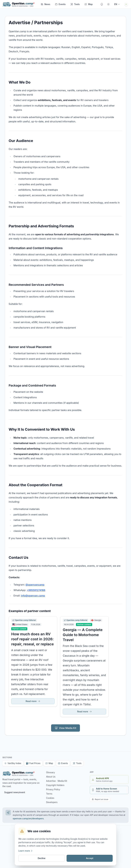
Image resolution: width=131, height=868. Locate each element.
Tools (77, 763)
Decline (42, 858)
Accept (90, 858)
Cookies (50, 798)
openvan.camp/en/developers (28, 818)
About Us (51, 777)
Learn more (26, 851)
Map (49, 763)
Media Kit (62, 781)
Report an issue (100, 799)
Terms (49, 794)
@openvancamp (35, 585)
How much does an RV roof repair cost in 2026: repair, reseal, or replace (32, 639)
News (45, 4)
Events (60, 4)
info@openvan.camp (33, 596)
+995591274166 (36, 590)
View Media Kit (65, 728)
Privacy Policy (53, 789)
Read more (33, 701)
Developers (52, 802)
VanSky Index (13, 763)
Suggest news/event (15, 792)
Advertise (51, 781)
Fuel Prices (33, 763)
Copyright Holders (55, 785)
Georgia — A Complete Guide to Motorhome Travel (83, 635)
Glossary (50, 772)
